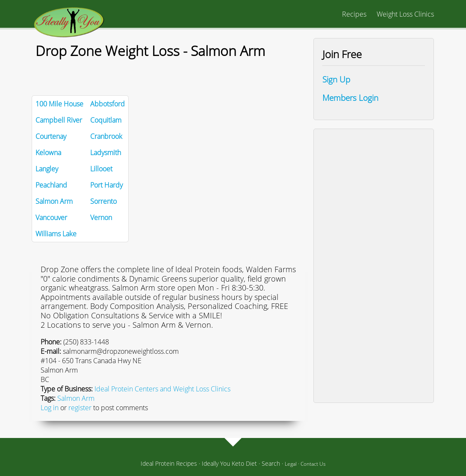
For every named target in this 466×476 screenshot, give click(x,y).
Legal (291, 464)
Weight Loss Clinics (405, 14)
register (80, 408)
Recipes (354, 14)
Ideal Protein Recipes (169, 463)
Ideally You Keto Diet (229, 463)
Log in (50, 408)
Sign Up (336, 79)
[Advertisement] (374, 266)
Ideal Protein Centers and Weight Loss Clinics (162, 389)
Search (271, 463)
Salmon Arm (76, 398)
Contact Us (313, 464)
